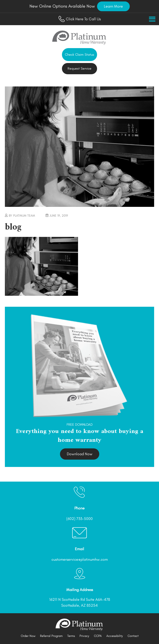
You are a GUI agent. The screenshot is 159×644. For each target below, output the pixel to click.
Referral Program (51, 636)
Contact (133, 636)
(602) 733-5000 (79, 519)
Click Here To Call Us (80, 19)
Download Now (80, 454)
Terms (71, 636)
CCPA (98, 636)
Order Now (28, 636)
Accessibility (115, 636)
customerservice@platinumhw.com (80, 559)
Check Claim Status (79, 55)
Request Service (79, 69)
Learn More (113, 6)
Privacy (84, 636)
